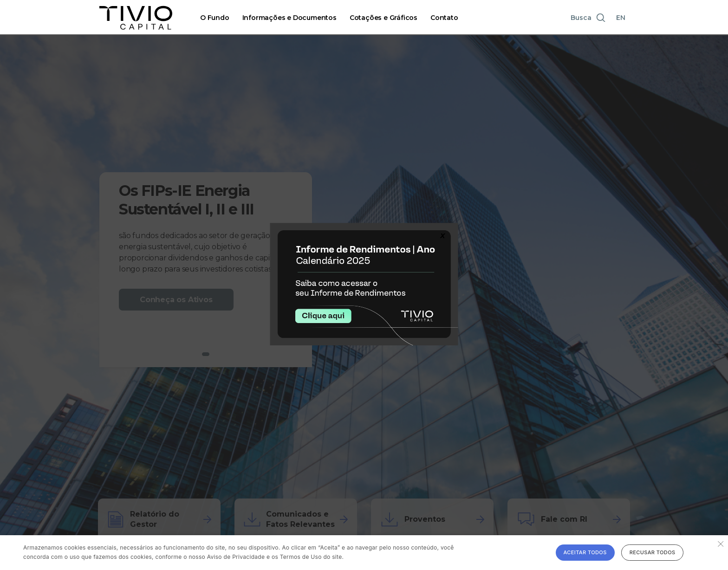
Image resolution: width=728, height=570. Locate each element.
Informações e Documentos (289, 18)
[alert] (364, 553)
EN (621, 18)
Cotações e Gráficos (383, 18)
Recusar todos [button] (653, 552)
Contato (444, 18)
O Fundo (215, 18)
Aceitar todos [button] (585, 552)
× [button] (720, 543)
